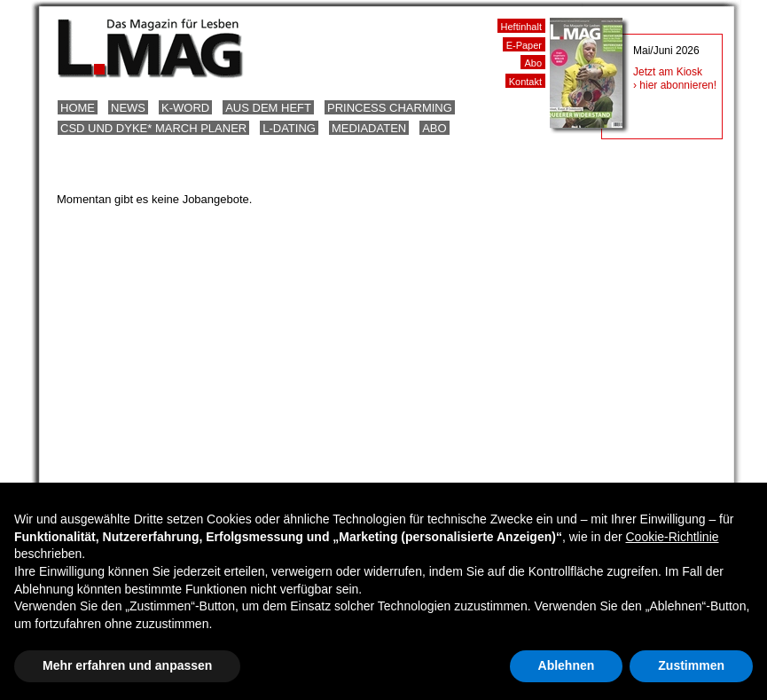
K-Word (185, 108)
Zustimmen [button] (691, 665)
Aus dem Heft (268, 108)
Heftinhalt (521, 27)
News (128, 108)
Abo (434, 128)
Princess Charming (390, 108)
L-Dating (289, 128)
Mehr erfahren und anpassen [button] (127, 665)
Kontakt (525, 82)
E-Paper (524, 45)
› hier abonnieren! (675, 85)
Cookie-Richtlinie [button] (672, 537)
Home (78, 108)
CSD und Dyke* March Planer (153, 128)
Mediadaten (369, 128)
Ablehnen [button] (567, 665)
